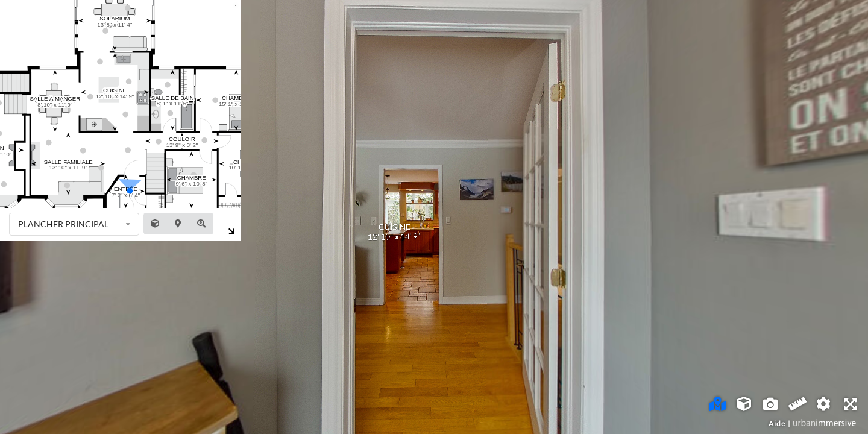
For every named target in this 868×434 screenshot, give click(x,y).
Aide (777, 423)
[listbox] (74, 224)
